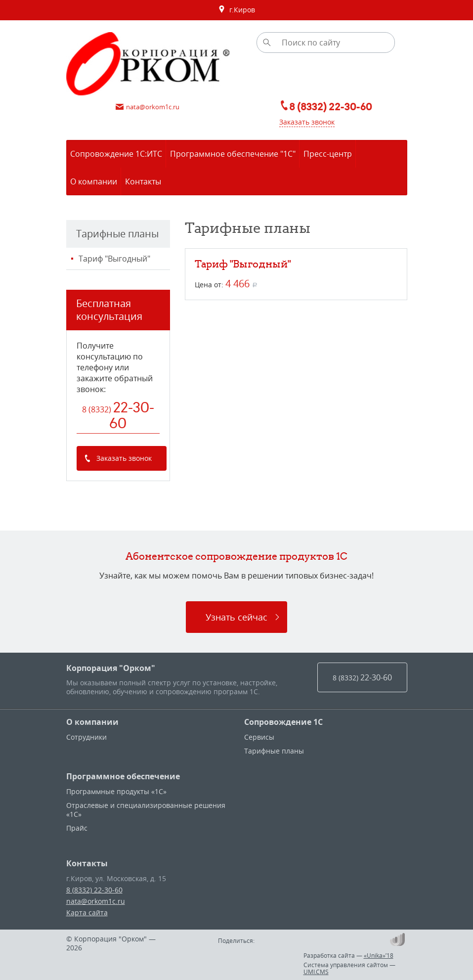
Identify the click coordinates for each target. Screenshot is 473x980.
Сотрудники (86, 737)
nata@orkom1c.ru (96, 901)
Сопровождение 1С (283, 722)
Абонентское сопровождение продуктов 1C (236, 556)
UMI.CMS (316, 972)
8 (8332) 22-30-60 (94, 890)
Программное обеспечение (123, 776)
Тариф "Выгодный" (114, 259)
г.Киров (236, 10)
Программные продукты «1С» (116, 791)
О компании (92, 722)
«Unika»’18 (379, 955)
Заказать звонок (307, 122)
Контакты (87, 863)
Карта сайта (87, 913)
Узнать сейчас (236, 617)
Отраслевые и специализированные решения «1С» (146, 810)
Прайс (77, 828)
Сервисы (259, 737)
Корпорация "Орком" (111, 668)
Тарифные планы (274, 751)
